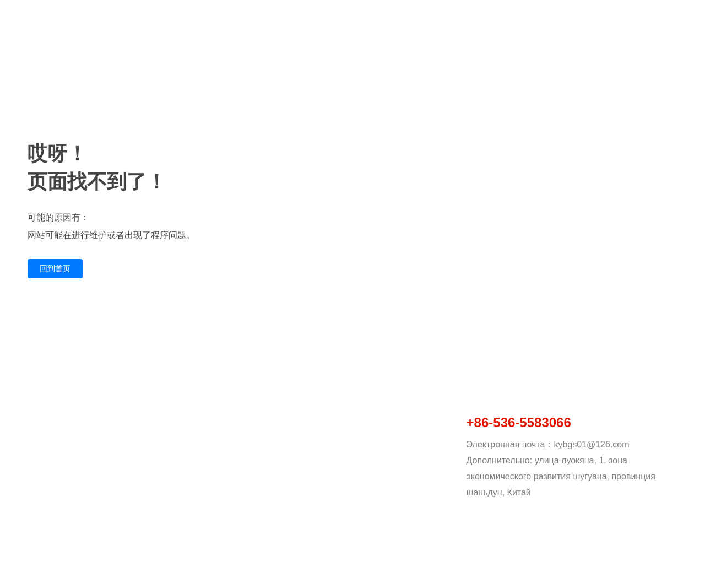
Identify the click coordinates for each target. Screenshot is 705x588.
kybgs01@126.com (591, 444)
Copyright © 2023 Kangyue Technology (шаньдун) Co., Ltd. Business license (153, 569)
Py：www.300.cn (632, 570)
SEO (677, 570)
